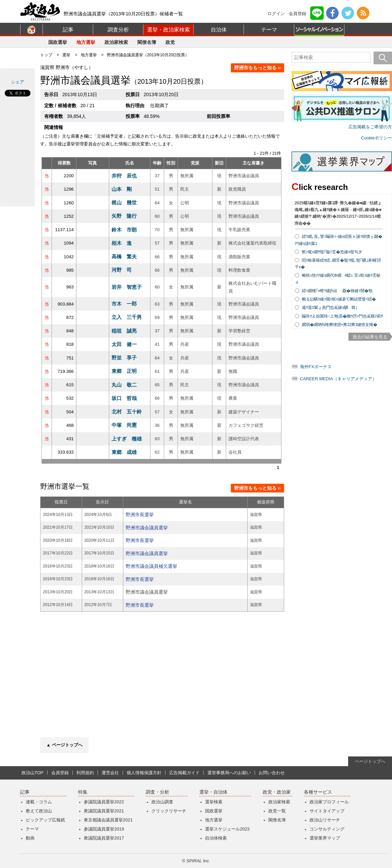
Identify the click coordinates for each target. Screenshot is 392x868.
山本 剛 (122, 189)
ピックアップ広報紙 (45, 820)
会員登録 (298, 14)
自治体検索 (216, 838)
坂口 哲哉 (124, 398)
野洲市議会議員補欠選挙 (151, 566)
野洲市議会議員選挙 (147, 528)
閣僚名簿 (147, 42)
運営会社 (110, 773)
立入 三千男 (127, 317)
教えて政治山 (39, 811)
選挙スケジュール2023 (227, 829)
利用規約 (85, 773)
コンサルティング (327, 829)
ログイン (276, 14)
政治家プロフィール (329, 802)
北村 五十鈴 (127, 412)
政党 (170, 42)
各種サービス (318, 792)
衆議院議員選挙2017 (104, 838)
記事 (68, 30)
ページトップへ (370, 761)
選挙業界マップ (325, 838)
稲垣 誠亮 (124, 331)
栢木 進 (122, 243)
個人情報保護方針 (144, 773)
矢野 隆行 (124, 216)
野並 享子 (124, 358)
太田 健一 (124, 344)
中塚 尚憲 (124, 425)
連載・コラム (39, 802)
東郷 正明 (124, 371)
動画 (30, 838)
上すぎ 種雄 (127, 439)
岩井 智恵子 (127, 287)
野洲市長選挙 (140, 515)
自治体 (219, 30)
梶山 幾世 (124, 203)
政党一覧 (277, 811)
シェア (18, 82)
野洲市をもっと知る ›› (257, 68)
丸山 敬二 (124, 385)
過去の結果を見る (370, 337)
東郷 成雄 (124, 452)
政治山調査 (162, 802)
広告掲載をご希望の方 (370, 127)
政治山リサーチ (325, 820)
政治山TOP (32, 773)
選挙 (66, 55)
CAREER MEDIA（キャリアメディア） (338, 379)
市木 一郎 (124, 304)
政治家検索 (116, 42)
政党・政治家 (277, 792)
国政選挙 (58, 42)
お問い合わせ (272, 773)
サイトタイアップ (327, 811)
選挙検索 (214, 802)
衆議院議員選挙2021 (104, 811)
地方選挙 (86, 42)
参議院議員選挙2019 (104, 829)
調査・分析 (157, 792)
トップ (46, 55)
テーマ (269, 30)
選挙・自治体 (213, 792)
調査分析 (118, 30)
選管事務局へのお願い (229, 773)
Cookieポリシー (377, 138)
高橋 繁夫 (124, 256)
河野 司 (122, 270)
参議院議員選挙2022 (104, 802)
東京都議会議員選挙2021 (108, 820)
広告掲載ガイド (184, 773)
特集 (83, 792)
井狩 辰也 (124, 176)
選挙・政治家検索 (169, 30)
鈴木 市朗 (124, 230)
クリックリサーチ (169, 811)
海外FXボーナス (316, 367)
